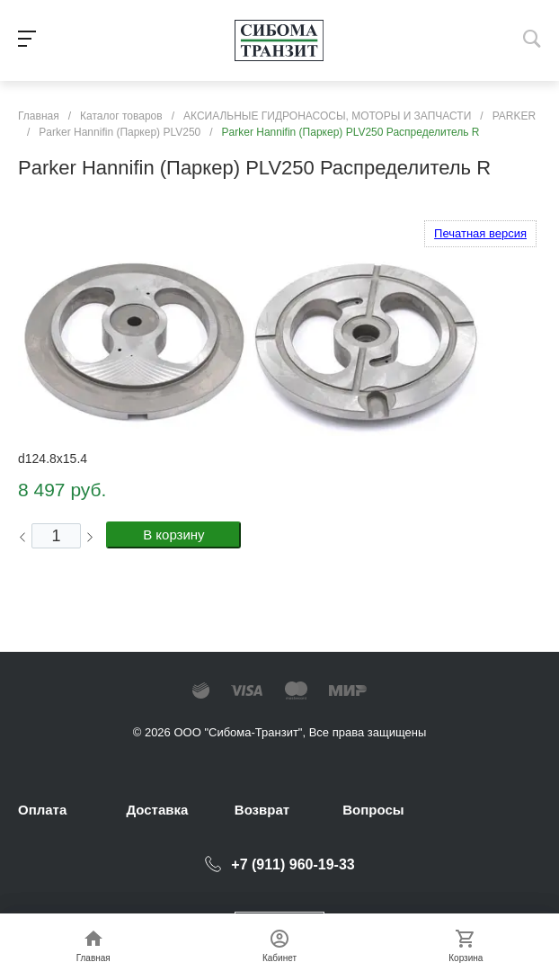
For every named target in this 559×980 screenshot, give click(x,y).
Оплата (42, 810)
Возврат (262, 810)
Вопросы (373, 810)
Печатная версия (480, 233)
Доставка (157, 810)
